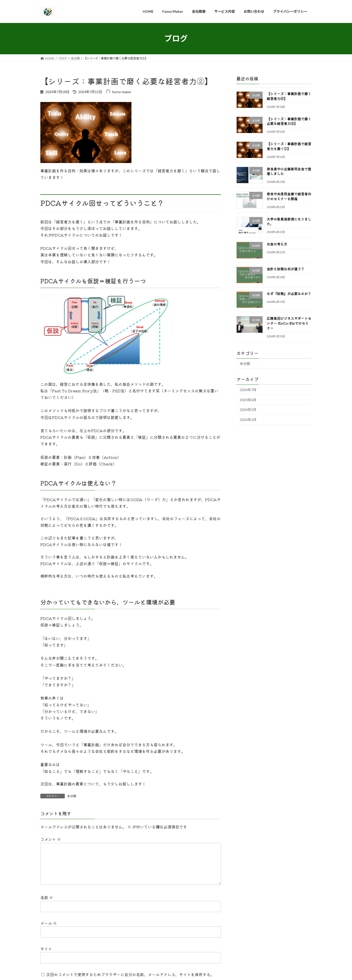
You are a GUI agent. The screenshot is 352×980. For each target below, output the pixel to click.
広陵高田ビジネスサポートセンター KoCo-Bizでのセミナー (289, 323)
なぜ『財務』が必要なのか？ (289, 294)
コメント (51, 839)
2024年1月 (248, 420)
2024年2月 (248, 410)
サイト (46, 957)
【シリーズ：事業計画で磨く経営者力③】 (289, 96)
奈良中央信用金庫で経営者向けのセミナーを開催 (289, 196)
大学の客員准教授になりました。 (289, 221)
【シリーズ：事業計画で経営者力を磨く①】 (289, 146)
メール (49, 931)
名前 (47, 905)
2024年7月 (248, 390)
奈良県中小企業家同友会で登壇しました (289, 171)
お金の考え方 (277, 244)
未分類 (72, 796)
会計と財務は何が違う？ (286, 269)
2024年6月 (248, 400)
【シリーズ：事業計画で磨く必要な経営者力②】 (289, 121)
